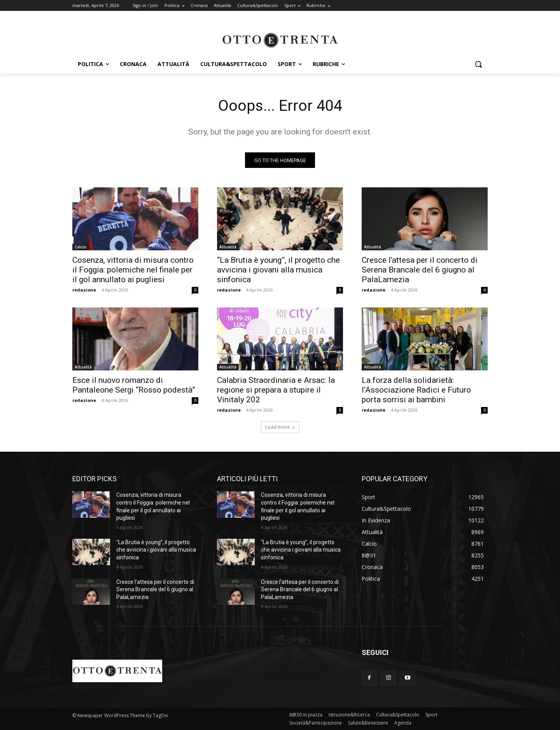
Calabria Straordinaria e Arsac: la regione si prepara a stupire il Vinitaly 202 (276, 390)
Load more (280, 427)
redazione (84, 290)
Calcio (80, 247)
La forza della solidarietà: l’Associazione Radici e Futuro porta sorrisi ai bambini (416, 390)
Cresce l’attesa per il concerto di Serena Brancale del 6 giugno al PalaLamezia (420, 270)
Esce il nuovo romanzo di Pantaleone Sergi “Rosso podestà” (134, 385)
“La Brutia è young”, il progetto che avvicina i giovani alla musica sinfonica (278, 270)
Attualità (228, 247)
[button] (478, 64)
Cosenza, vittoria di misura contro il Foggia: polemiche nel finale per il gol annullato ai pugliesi (133, 270)
